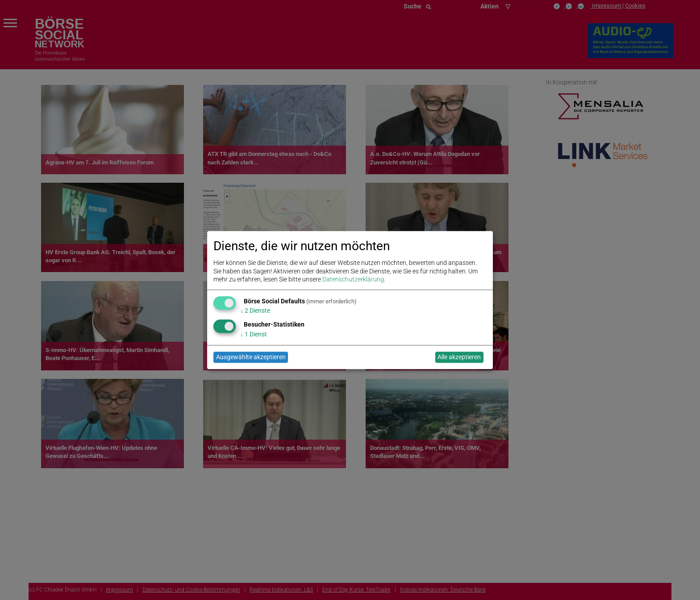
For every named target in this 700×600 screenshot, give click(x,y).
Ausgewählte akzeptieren (251, 357)
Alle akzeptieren (459, 357)
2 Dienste (255, 311)
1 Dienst (254, 334)
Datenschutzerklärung (353, 279)
